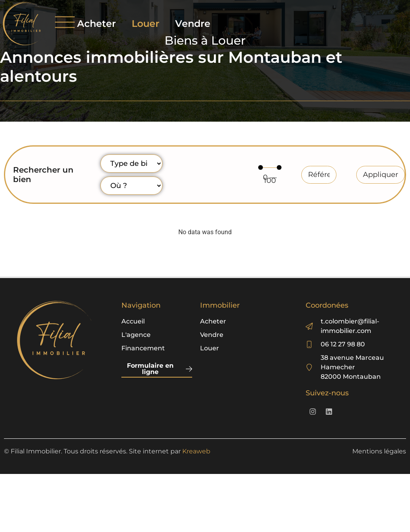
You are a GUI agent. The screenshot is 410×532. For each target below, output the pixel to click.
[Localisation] (131, 186)
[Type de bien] (131, 164)
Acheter (96, 23)
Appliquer (381, 175)
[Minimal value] (270, 167)
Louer (145, 23)
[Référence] (319, 175)
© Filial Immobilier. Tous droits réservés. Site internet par (107, 451)
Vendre (193, 23)
